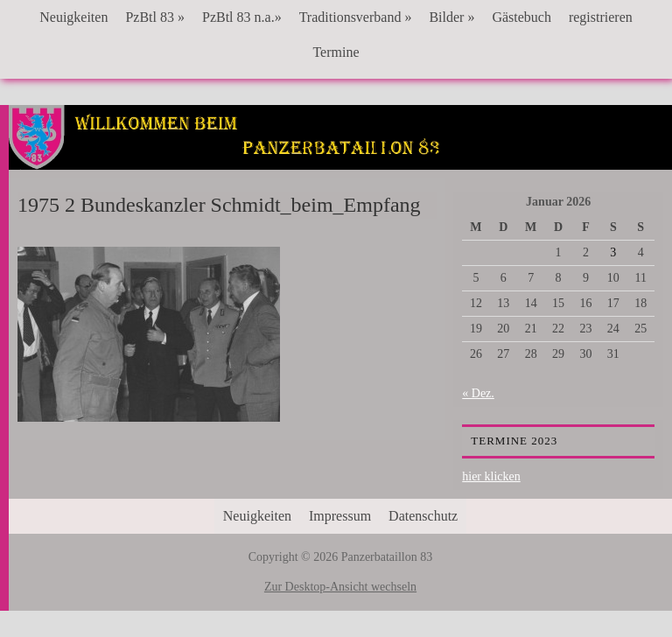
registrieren (601, 17)
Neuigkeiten (73, 17)
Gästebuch (521, 17)
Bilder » (451, 17)
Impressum (340, 516)
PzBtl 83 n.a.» (242, 17)
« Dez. (478, 393)
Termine (336, 52)
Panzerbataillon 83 (341, 158)
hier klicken (491, 476)
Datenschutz (423, 516)
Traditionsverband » (356, 17)
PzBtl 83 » (155, 17)
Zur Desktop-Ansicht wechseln (340, 587)
